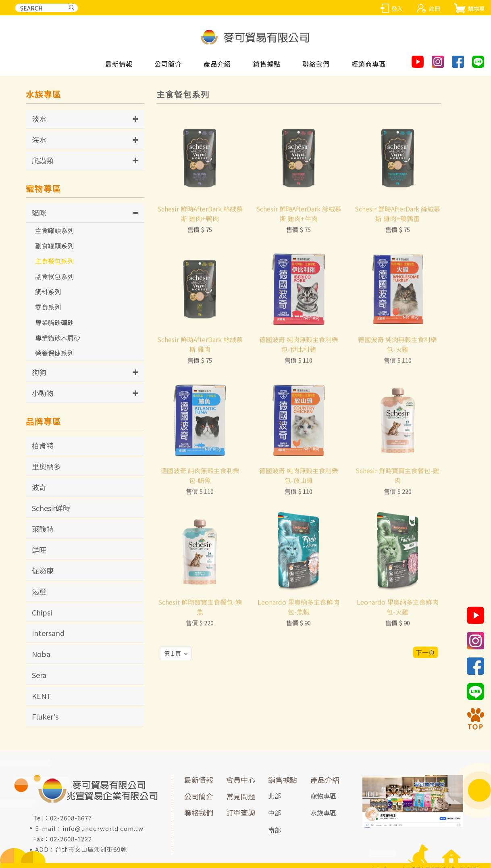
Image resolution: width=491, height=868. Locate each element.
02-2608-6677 (71, 818)
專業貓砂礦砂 (54, 322)
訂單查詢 (241, 812)
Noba (41, 654)
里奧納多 (46, 466)
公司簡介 (199, 796)
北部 (275, 796)
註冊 (435, 8)
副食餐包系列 (54, 276)
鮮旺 (39, 550)
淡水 (39, 119)
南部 (275, 830)
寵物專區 (323, 796)
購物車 (476, 8)
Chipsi (42, 612)
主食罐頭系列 (54, 230)
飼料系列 (48, 292)
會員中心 (241, 780)
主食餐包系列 (54, 261)
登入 (397, 8)
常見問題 (241, 796)
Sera (39, 675)
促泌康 (43, 570)
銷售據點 (283, 780)
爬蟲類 (43, 160)
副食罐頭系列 (54, 246)
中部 (275, 813)
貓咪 (39, 213)
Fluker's (45, 716)
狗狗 (39, 372)
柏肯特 (43, 445)
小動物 (43, 393)
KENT (42, 696)
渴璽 (39, 591)
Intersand (48, 633)
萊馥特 (43, 529)
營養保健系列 (54, 353)
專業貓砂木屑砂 (58, 338)
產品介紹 (325, 780)
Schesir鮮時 (51, 508)
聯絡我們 (199, 812)
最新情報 (199, 780)
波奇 (39, 487)
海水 (39, 140)
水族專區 (323, 813)
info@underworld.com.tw (103, 828)
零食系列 (48, 307)
